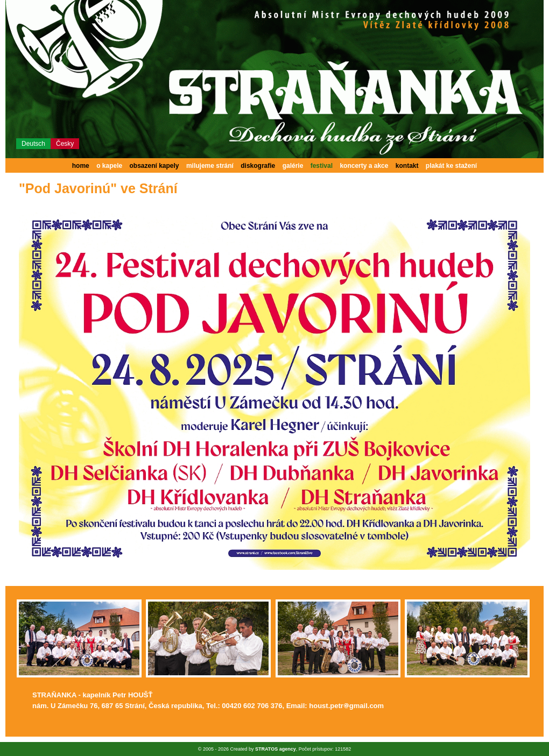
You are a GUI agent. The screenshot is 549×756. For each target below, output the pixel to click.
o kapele (109, 166)
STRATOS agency (276, 749)
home (81, 166)
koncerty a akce (364, 166)
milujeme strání (210, 166)
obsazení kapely (154, 166)
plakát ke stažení (451, 166)
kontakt (407, 166)
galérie (293, 166)
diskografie (258, 166)
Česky (65, 144)
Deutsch (33, 144)
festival (322, 166)
